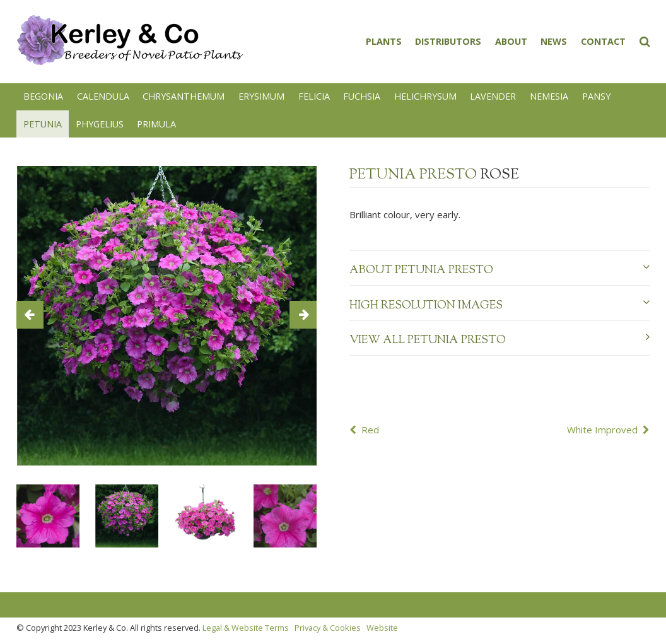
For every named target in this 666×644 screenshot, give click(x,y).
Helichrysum (425, 96)
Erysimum (261, 96)
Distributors (448, 41)
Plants (384, 41)
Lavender (493, 96)
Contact (603, 41)
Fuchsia (362, 96)
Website (382, 628)
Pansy (596, 96)
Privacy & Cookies (328, 628)
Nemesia (549, 96)
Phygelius (100, 124)
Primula (156, 124)
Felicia (314, 96)
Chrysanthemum (184, 96)
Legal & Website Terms (246, 628)
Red (370, 430)
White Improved (602, 430)
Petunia (43, 124)
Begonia (43, 96)
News (554, 41)
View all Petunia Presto (499, 340)
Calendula (103, 96)
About (511, 41)
